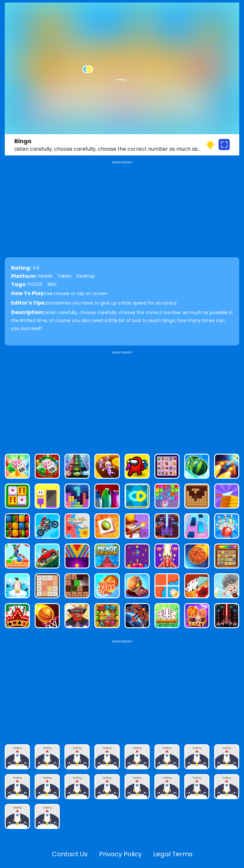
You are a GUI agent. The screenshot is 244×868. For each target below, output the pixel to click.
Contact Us (70, 854)
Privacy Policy (120, 854)
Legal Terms (173, 854)
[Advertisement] (122, 400)
